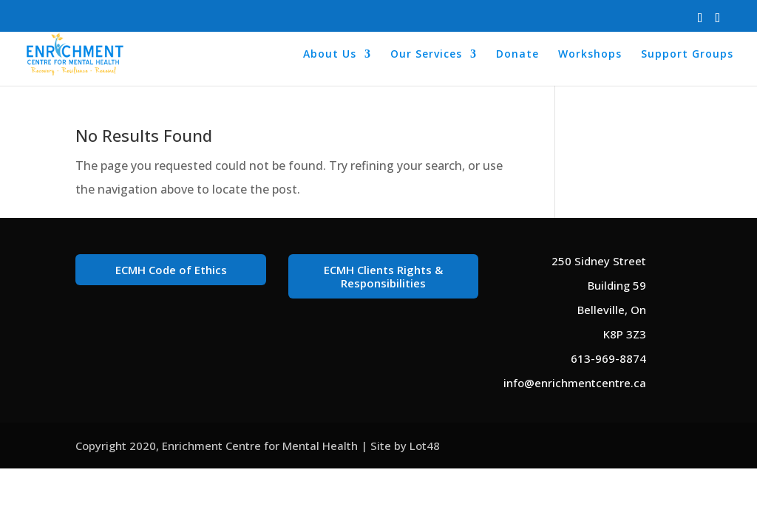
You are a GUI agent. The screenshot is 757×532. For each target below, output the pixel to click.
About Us (330, 55)
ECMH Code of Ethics (171, 270)
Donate (517, 55)
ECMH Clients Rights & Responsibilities (383, 276)
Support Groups (687, 55)
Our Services (426, 55)
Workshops (590, 55)
